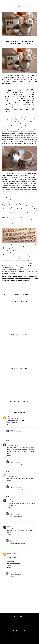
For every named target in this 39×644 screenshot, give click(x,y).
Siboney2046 (13, 430)
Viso (34, 294)
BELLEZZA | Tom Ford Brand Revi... (20, 335)
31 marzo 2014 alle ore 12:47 (13, 445)
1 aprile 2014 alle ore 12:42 (12, 555)
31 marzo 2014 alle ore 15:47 (13, 501)
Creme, (20, 294)
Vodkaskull (10, 500)
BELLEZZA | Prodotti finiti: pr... (19, 369)
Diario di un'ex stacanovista (23, 634)
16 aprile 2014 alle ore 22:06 (15, 463)
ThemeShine (23, 638)
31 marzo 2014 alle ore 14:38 (13, 476)
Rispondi (9, 425)
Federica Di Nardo (11, 554)
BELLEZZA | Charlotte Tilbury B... (20, 402)
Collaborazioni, (15, 294)
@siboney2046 (20, 617)
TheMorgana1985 (11, 475)
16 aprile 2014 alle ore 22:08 (15, 574)
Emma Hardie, (24, 294)
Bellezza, (9, 294)
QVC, (28, 294)
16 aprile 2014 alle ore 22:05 (15, 432)
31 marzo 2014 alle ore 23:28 (13, 528)
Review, (31, 294)
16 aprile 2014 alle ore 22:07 (15, 515)
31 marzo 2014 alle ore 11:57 (13, 418)
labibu (8, 527)
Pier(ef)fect (10, 444)
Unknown (9, 417)
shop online (21, 268)
